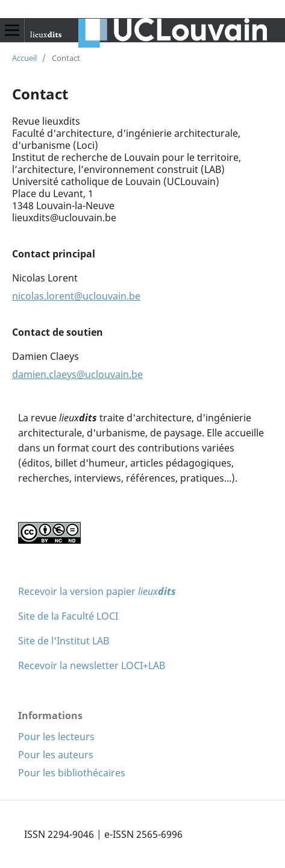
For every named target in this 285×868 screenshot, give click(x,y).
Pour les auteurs (56, 755)
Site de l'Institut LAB (64, 641)
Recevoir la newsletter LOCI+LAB (92, 665)
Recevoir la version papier (97, 591)
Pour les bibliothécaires (72, 773)
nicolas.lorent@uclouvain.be (76, 296)
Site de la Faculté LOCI (68, 616)
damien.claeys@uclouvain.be (77, 374)
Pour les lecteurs (56, 737)
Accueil (24, 58)
